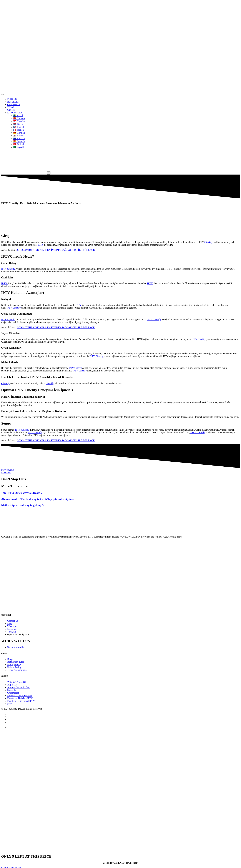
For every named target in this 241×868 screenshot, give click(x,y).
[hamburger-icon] (2, 95)
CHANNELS (14, 104)
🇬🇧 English (19, 127)
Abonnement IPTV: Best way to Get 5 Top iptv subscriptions (38, 499)
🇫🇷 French (18, 130)
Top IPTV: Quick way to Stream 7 (22, 493)
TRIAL (11, 107)
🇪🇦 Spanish (19, 141)
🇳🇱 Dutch (18, 124)
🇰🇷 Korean (19, 136)
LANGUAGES (15, 113)
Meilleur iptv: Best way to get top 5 (22, 505)
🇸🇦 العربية (18, 147)
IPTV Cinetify (8, 269)
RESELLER (13, 102)
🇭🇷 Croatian (19, 121)
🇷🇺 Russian (19, 138)
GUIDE (11, 110)
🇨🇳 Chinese (19, 118)
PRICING (12, 99)
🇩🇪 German (19, 133)
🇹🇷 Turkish (19, 144)
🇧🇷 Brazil (18, 115)
